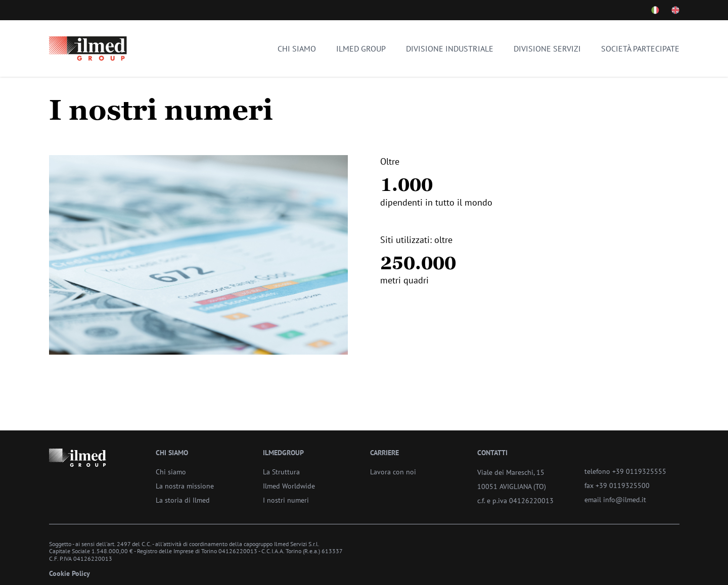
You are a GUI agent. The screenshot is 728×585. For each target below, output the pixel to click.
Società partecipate (640, 48)
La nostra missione (185, 486)
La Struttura (281, 472)
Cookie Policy (70, 573)
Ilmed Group (361, 48)
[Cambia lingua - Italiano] (655, 10)
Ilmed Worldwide (289, 486)
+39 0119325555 (639, 471)
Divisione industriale (450, 48)
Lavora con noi (393, 472)
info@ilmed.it (625, 499)
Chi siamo (297, 48)
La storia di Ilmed (183, 500)
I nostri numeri (286, 500)
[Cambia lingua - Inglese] (675, 10)
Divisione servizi (547, 48)
